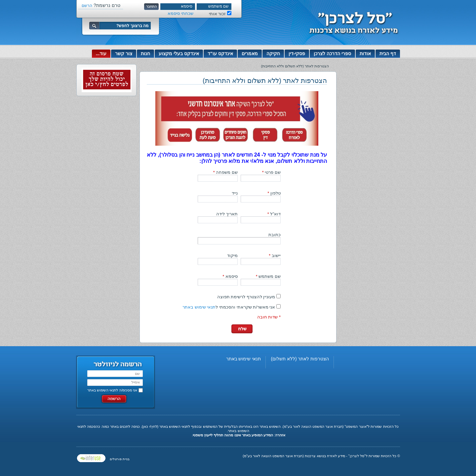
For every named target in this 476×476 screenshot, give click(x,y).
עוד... (101, 54)
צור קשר (124, 54)
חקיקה (273, 54)
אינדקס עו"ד (220, 54)
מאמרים (250, 54)
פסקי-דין (297, 54)
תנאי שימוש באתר (199, 307)
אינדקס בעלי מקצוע (179, 54)
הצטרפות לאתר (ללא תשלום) (300, 359)
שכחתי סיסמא (180, 13)
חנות (145, 54)
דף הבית (388, 54)
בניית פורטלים (120, 459)
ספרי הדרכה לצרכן (332, 54)
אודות (365, 54)
